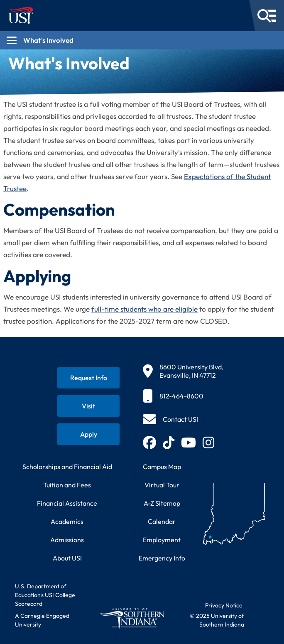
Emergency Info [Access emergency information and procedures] (162, 558)
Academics (67, 521)
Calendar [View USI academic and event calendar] (162, 521)
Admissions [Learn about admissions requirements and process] (67, 540)
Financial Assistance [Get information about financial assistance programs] (67, 503)
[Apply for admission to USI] (88, 434)
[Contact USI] (170, 419)
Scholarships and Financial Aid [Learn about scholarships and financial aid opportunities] (67, 467)
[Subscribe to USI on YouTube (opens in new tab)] (189, 442)
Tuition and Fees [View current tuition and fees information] (67, 485)
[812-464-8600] (183, 396)
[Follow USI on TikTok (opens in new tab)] (169, 442)
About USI (67, 558)
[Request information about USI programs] (88, 378)
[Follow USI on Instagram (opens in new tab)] (208, 442)
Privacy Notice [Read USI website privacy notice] (224, 605)
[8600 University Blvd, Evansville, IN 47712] (183, 371)
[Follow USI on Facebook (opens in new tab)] (149, 442)
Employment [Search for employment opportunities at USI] (162, 540)
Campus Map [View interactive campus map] (162, 467)
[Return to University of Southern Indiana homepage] (132, 618)
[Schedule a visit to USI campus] (88, 406)
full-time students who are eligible (144, 309)
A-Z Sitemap (162, 503)
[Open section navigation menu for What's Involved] (142, 40)
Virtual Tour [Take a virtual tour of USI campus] (162, 485)
